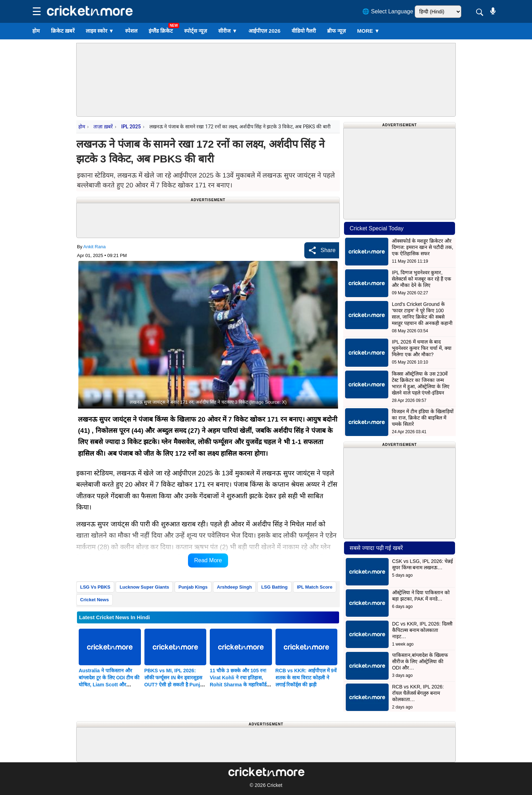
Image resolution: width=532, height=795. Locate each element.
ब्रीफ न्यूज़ (336, 31)
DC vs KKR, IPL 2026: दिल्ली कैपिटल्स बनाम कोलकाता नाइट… (422, 630)
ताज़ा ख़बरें (103, 127)
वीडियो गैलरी (304, 31)
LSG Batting (274, 587)
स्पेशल (131, 31)
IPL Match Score (315, 587)
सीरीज (228, 31)
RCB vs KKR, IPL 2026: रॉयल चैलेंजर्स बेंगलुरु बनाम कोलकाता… (418, 693)
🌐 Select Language (388, 11)
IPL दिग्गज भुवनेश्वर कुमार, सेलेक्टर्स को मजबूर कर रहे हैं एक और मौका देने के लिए (421, 279)
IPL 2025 (131, 127)
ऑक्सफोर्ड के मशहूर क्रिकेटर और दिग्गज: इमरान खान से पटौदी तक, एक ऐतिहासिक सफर (422, 247)
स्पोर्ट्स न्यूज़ (196, 31)
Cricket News (95, 600)
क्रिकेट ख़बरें (63, 31)
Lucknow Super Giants (144, 587)
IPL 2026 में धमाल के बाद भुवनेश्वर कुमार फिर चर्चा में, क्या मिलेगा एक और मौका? (421, 348)
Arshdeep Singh (234, 587)
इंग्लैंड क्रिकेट (161, 31)
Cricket (275, 785)
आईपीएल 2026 (264, 31)
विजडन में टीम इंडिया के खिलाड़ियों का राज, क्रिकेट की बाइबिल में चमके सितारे (423, 418)
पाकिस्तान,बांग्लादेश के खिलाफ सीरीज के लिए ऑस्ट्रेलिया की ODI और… (420, 661)
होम (36, 31)
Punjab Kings (193, 587)
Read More (208, 560)
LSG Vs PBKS (95, 587)
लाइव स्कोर (100, 31)
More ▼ (368, 31)
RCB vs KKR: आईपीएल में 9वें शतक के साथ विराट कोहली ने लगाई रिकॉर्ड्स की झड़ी (306, 678)
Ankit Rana (95, 247)
